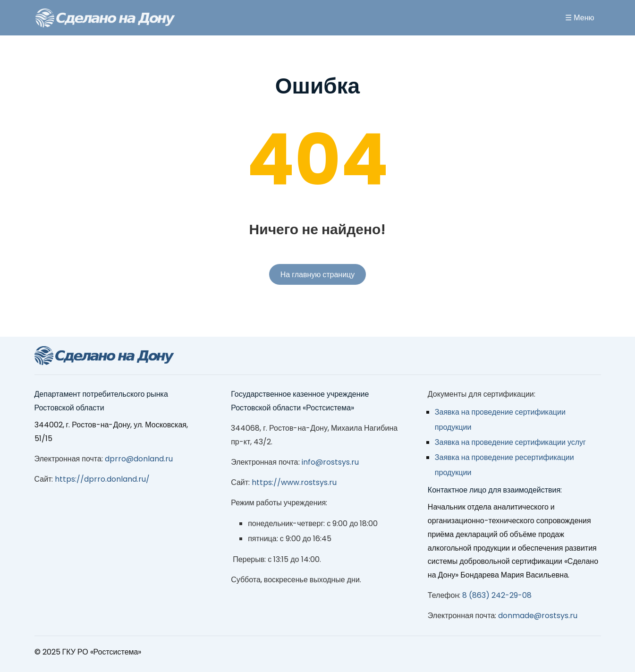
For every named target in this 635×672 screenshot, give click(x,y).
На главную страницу (318, 275)
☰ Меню (580, 18)
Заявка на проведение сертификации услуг (510, 442)
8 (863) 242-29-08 (497, 595)
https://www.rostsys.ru (294, 482)
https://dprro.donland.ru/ (102, 479)
